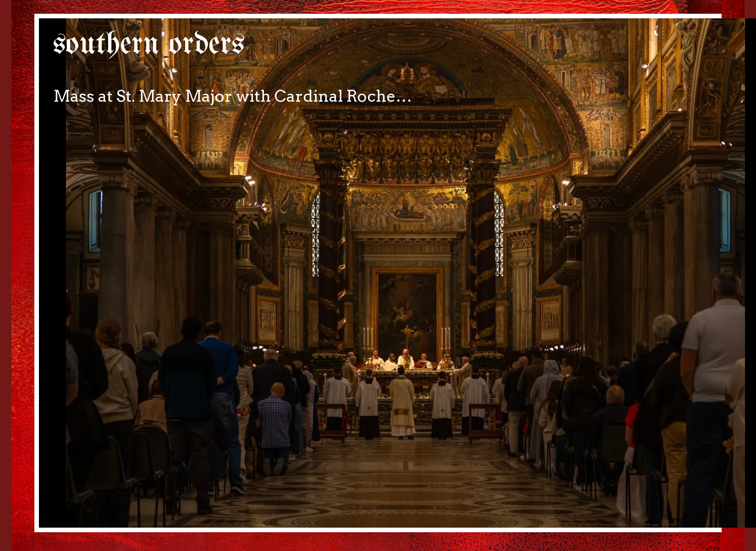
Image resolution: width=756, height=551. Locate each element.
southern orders (149, 45)
